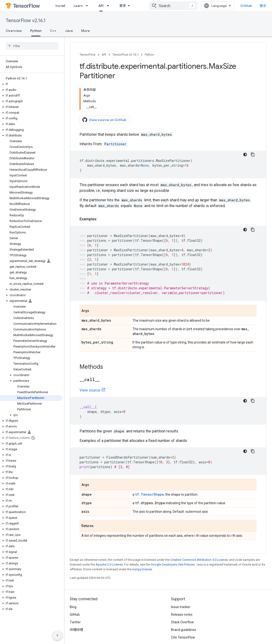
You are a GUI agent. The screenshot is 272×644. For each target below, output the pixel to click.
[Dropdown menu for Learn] (88, 6)
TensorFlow (88, 55)
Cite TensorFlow (183, 610)
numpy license (142, 542)
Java (69, 31)
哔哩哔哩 (76, 602)
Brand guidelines (184, 602)
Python (149, 55)
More (86, 31)
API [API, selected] (101, 6)
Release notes (182, 587)
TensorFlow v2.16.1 (26, 21)
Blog (73, 579)
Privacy (90, 627)
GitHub (250, 6)
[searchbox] (32, 46)
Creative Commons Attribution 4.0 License (199, 532)
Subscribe (215, 637)
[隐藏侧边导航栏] (57, 635)
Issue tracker (181, 579)
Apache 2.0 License (109, 537)
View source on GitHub (104, 92)
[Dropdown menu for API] (109, 6)
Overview (14, 31)
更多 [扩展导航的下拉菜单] (123, 6)
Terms (75, 627)
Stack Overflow (182, 595)
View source (90, 363)
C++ (53, 31)
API (104, 55)
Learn (78, 6)
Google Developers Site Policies (173, 537)
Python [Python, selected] (36, 31)
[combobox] (177, 6)
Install (60, 6)
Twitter (75, 595)
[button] (31, 84)
